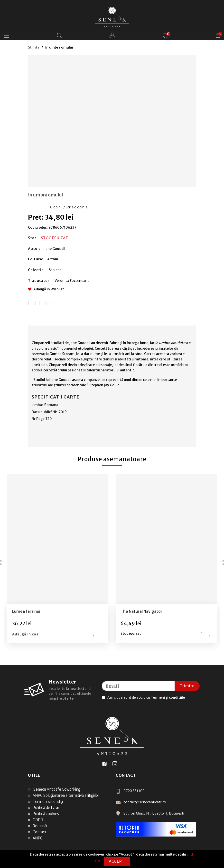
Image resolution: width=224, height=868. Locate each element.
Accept (117, 861)
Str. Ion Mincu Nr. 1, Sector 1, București (150, 813)
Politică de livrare (45, 808)
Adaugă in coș (25, 634)
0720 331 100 (130, 791)
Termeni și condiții (46, 802)
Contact (37, 832)
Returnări (38, 826)
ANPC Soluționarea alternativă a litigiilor (64, 795)
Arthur (53, 259)
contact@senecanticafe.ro (141, 802)
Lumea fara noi (26, 611)
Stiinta (34, 47)
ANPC (35, 838)
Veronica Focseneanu (72, 281)
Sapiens (55, 270)
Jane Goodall (55, 249)
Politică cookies (43, 814)
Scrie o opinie (76, 207)
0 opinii (56, 207)
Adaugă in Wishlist (46, 289)
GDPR (35, 820)
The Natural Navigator (141, 611)
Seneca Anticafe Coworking (54, 789)
